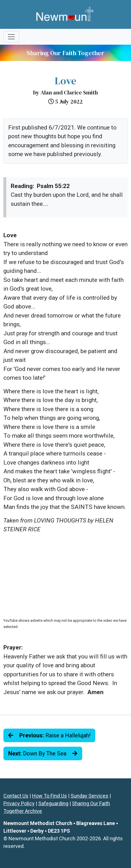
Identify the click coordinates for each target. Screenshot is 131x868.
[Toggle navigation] (11, 37)
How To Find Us (49, 796)
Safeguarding (53, 803)
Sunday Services (89, 796)
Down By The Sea (43, 753)
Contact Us (16, 796)
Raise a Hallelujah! (49, 735)
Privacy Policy (19, 803)
